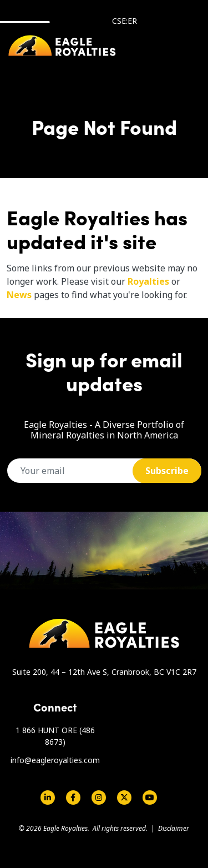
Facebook (73, 798)
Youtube (150, 798)
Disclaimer (174, 828)
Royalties (148, 281)
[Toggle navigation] (182, 46)
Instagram (99, 798)
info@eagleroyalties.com (55, 760)
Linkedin (48, 798)
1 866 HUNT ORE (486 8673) (55, 736)
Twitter (124, 798)
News (19, 295)
